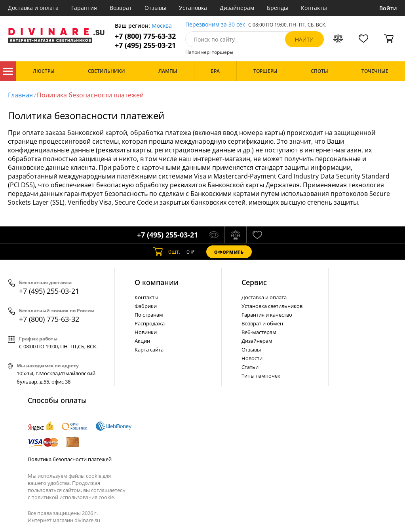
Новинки (146, 332)
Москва (162, 26)
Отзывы (155, 8)
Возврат (121, 8)
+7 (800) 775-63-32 (145, 36)
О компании (157, 282)
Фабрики (146, 306)
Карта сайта (149, 350)
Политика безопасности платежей (90, 95)
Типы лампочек (261, 376)
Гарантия (84, 8)
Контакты (314, 8)
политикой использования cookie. (73, 497)
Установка (193, 8)
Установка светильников (272, 306)
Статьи (250, 367)
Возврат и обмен (262, 323)
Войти (388, 8)
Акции (142, 341)
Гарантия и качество (267, 315)
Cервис (254, 282)
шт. (167, 252)
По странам (149, 315)
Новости (252, 358)
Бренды (278, 8)
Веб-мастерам (259, 332)
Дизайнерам (237, 8)
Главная (20, 95)
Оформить (229, 252)
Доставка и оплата (33, 8)
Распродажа (150, 323)
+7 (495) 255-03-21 (145, 45)
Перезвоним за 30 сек (215, 25)
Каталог (8, 71)
